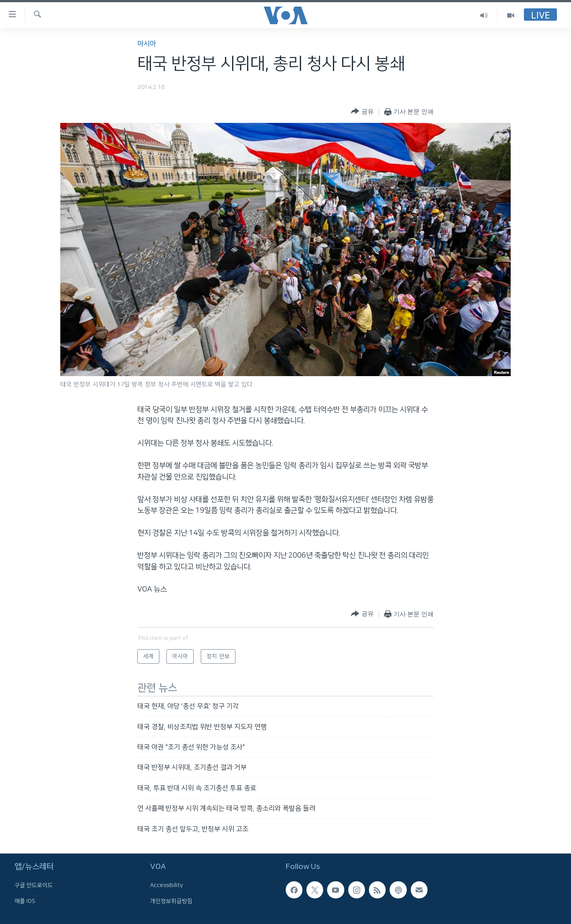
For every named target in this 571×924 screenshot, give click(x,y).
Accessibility (167, 885)
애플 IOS (25, 901)
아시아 (147, 44)
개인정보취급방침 (171, 901)
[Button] (362, 112)
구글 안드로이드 (34, 885)
